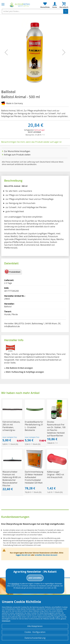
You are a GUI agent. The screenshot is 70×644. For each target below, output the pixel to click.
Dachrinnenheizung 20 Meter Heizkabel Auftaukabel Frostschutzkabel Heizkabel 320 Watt (34, 477)
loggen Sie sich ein (23, 555)
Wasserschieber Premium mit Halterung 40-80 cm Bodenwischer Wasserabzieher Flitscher (12, 479)
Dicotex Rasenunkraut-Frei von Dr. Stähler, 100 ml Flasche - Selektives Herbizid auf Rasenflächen (56, 429)
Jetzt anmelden (35, 578)
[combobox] (35, 11)
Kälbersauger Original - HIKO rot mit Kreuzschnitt (56, 475)
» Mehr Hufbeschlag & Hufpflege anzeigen (24, 372)
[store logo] (20, 5)
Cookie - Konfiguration (35, 632)
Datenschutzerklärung (35, 638)
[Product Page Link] (12, 419)
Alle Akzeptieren (35, 626)
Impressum (6, 621)
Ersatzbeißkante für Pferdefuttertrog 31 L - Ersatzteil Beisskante (34, 426)
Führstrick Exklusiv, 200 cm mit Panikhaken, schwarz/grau (11, 426)
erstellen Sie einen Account (46, 555)
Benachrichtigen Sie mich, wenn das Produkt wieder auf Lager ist (31, 142)
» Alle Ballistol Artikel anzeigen (19, 368)
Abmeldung (15, 584)
